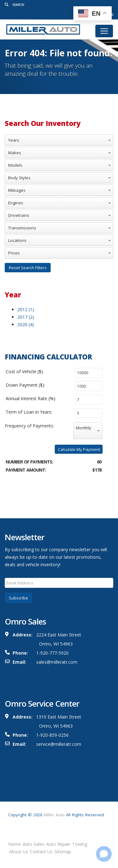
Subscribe (18, 598)
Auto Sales (34, 844)
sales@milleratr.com (57, 662)
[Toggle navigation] (104, 31)
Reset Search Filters (28, 268)
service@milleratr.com (59, 744)
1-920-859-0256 (52, 735)
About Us (19, 852)
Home (14, 844)
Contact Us (41, 852)
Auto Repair (58, 844)
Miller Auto (54, 815)
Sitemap (63, 852)
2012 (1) (26, 309)
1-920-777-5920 (52, 653)
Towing (80, 844)
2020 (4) (26, 324)
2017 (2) (26, 317)
